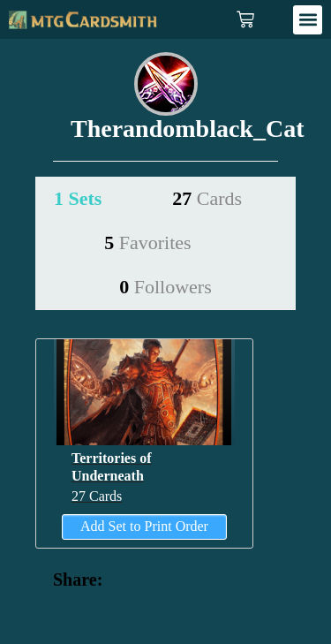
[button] (308, 20)
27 (207, 198)
